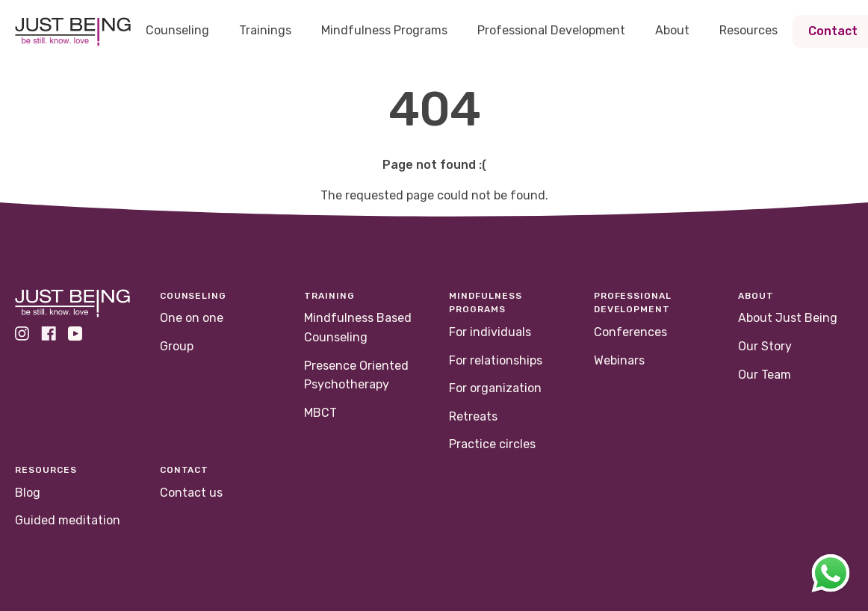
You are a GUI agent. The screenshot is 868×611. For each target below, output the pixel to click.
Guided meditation (68, 520)
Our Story (765, 346)
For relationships (496, 360)
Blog (28, 493)
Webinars (619, 360)
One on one (192, 318)
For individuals (490, 332)
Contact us (191, 493)
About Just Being (788, 318)
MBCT (320, 413)
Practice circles (492, 444)
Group (177, 346)
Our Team (765, 375)
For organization (495, 388)
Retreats (473, 416)
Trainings (265, 30)
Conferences (630, 332)
